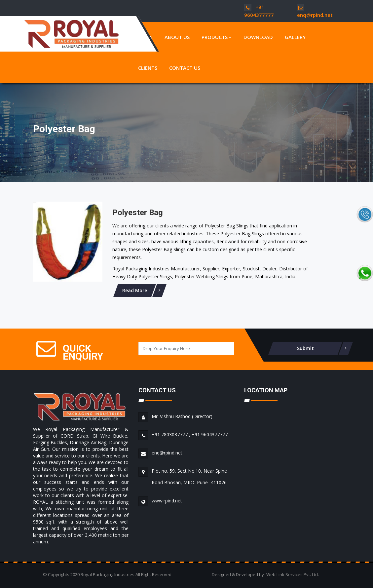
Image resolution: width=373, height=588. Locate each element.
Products (217, 37)
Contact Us (185, 68)
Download (258, 37)
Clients (148, 68)
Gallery (295, 37)
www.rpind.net (167, 501)
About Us (177, 37)
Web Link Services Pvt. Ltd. (293, 574)
